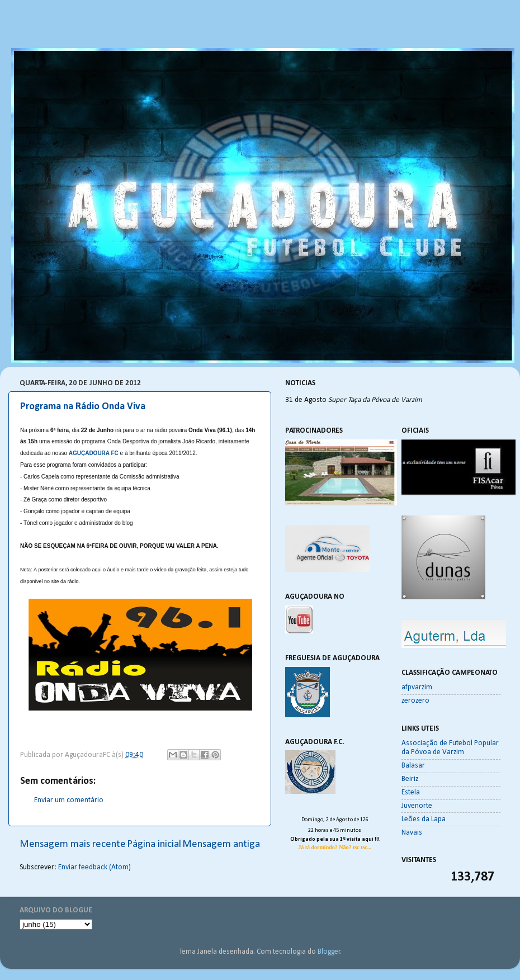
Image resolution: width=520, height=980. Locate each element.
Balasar (413, 766)
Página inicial (154, 844)
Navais (412, 833)
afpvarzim (417, 687)
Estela (411, 792)
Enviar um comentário (69, 800)
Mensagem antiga (221, 844)
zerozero (415, 701)
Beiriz (410, 779)
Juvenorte (417, 806)
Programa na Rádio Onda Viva (83, 407)
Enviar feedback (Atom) (94, 867)
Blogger (329, 952)
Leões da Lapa (424, 819)
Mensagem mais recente (73, 844)
